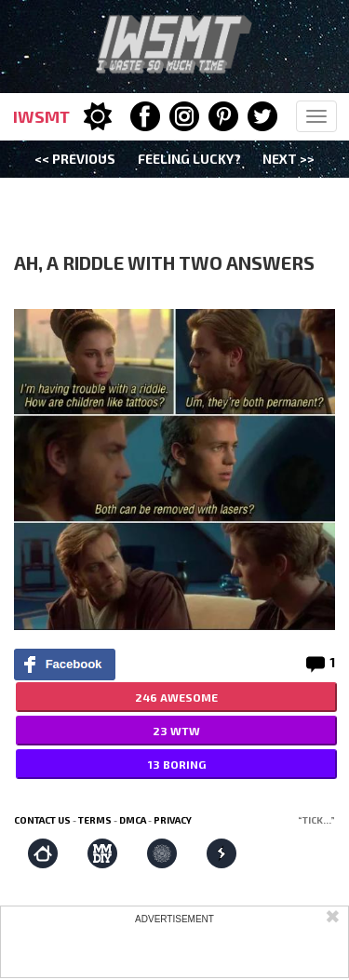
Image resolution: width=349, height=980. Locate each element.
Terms (95, 820)
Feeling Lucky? (189, 159)
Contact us (42, 820)
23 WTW (176, 731)
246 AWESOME (176, 697)
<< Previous (75, 159)
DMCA (133, 820)
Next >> (289, 159)
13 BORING (177, 764)
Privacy (173, 820)
